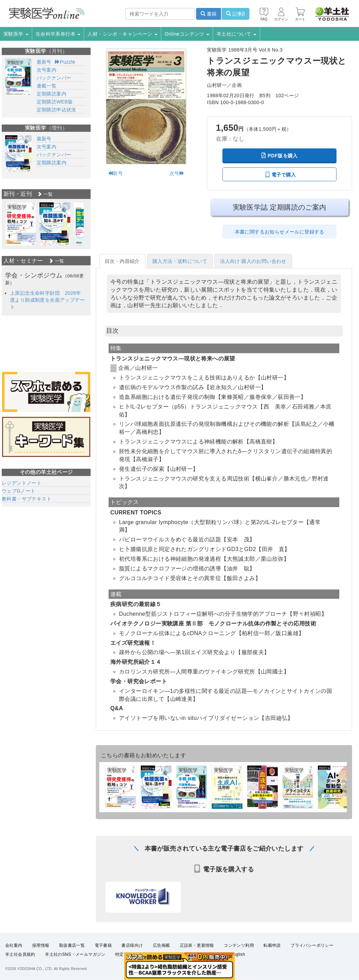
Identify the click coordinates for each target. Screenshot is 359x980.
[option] (21, 224)
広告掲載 (162, 945)
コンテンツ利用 (239, 945)
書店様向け (132, 945)
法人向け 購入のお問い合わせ (253, 261)
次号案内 (47, 70)
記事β (236, 14)
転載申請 (272, 945)
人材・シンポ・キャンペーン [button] (122, 34)
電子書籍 (103, 945)
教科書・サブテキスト (27, 499)
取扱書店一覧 (72, 945)
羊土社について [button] (236, 34)
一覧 (45, 194)
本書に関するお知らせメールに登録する (280, 232)
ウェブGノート (19, 491)
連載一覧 (47, 86)
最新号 (44, 62)
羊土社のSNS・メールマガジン (75, 954)
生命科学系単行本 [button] (58, 34)
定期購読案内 (52, 94)
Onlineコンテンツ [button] (187, 34)
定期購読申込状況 (57, 110)
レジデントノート (22, 483)
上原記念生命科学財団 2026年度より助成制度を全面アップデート (47, 300)
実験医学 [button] (16, 34)
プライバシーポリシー (312, 945)
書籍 (209, 14)
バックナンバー (54, 78)
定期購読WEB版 (55, 102)
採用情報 (41, 945)
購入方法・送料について (180, 261)
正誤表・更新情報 (197, 945)
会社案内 (14, 945)
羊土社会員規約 (20, 954)
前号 (115, 173)
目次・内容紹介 (122, 261)
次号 (177, 173)
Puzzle (65, 62)
